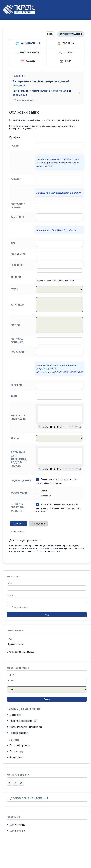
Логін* (15, 146)
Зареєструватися (71, 34)
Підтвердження (21, 481)
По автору (15, 751)
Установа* (17, 305)
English (44, 491)
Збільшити (21, 783)
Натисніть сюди (17, 126)
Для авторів (16, 831)
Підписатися (15, 644)
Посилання (18, 352)
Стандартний (15, 783)
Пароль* (16, 179)
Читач (44, 504)
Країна (15, 438)
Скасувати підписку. (20, 652)
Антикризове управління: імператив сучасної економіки (41, 83)
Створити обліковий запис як (17, 508)
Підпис (15, 325)
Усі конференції (28, 43)
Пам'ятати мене (21, 607)
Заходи (28, 61)
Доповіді (14, 715)
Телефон (16, 385)
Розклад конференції (22, 721)
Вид (9, 638)
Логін (9, 583)
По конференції (18, 745)
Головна (66, 43)
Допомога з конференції (27, 798)
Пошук (66, 52)
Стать (14, 289)
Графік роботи (17, 733)
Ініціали (16, 277)
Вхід (50, 34)
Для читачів (16, 825)
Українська (46, 496)
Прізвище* (17, 265)
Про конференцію (28, 52)
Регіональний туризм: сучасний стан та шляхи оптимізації (42, 93)
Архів (66, 61)
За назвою (15, 757)
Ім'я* (14, 243)
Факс (14, 396)
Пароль (11, 595)
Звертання (17, 217)
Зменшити (9, 783)
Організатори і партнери (24, 727)
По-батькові (18, 254)
